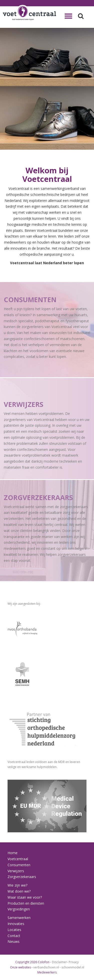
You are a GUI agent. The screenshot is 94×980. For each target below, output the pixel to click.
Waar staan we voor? (25, 897)
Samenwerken (19, 918)
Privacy (74, 962)
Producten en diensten (26, 903)
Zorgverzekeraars (22, 877)
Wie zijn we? (17, 885)
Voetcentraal (18, 859)
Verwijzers (16, 871)
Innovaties (16, 924)
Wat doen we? (19, 891)
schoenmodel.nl (73, 967)
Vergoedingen (19, 909)
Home (13, 853)
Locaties (14, 930)
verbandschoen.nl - (47, 967)
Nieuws (14, 941)
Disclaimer (59, 962)
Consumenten (19, 865)
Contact (14, 936)
